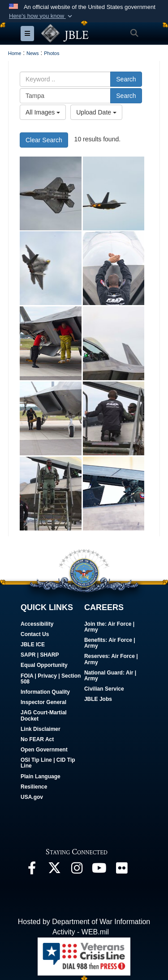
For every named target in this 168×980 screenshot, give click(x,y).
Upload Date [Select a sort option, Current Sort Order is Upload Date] (96, 112)
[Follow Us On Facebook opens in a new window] (32, 870)
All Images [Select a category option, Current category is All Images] (43, 112)
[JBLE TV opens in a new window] (99, 870)
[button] (41, 16)
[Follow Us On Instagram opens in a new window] (77, 870)
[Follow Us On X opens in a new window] (54, 870)
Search (126, 79)
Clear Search (44, 140)
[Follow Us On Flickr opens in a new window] (121, 870)
